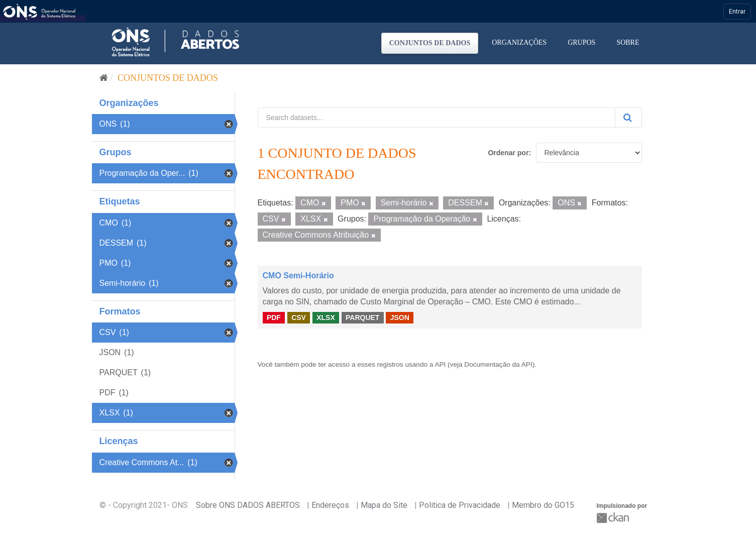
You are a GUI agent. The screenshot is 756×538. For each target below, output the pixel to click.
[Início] (104, 78)
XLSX (326, 317)
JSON (400, 317)
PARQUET (362, 317)
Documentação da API (498, 364)
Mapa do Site (384, 505)
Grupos (581, 42)
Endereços (330, 505)
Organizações (519, 42)
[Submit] (628, 118)
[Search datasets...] (437, 118)
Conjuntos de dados (430, 43)
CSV (299, 317)
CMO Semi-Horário (298, 276)
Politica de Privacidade (460, 505)
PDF (274, 317)
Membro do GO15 (543, 505)
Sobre (628, 42)
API (440, 364)
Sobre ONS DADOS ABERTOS (248, 505)
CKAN (614, 518)
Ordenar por (508, 153)
